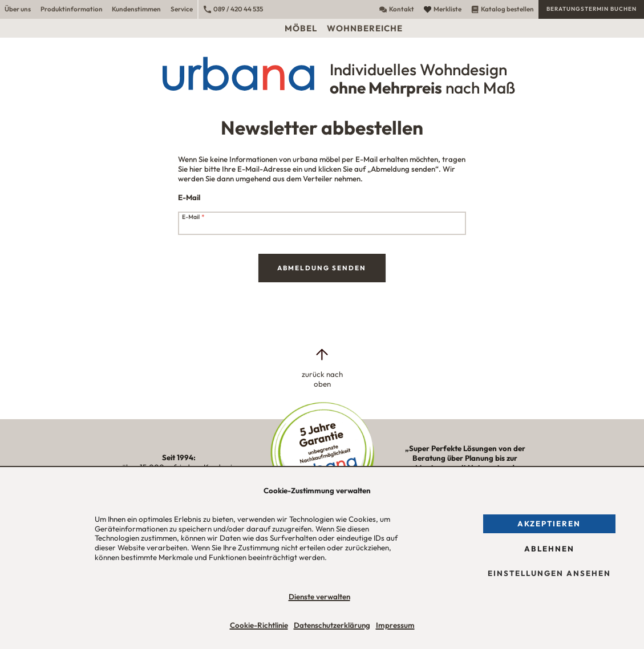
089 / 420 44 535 (233, 9)
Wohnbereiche (365, 28)
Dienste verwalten (319, 597)
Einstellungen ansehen (549, 573)
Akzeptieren (549, 524)
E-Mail (193, 218)
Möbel (301, 28)
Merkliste (443, 9)
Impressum (395, 625)
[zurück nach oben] (322, 368)
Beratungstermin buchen (592, 9)
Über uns (18, 9)
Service (182, 9)
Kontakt (397, 9)
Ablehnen (549, 549)
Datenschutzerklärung (332, 625)
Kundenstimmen (136, 9)
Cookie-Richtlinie (259, 625)
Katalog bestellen (503, 9)
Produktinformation (72, 9)
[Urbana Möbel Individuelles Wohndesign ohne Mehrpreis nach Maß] (322, 74)
